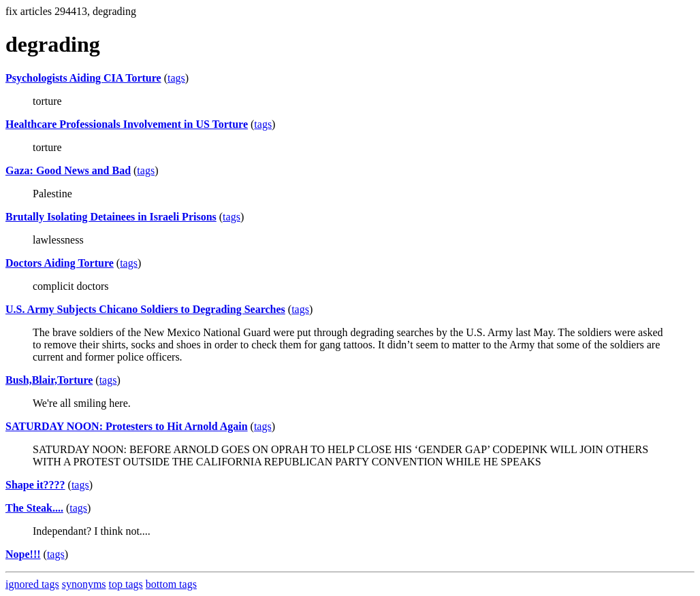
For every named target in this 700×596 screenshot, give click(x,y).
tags (176, 78)
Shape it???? (35, 485)
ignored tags (32, 584)
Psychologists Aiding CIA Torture (83, 78)
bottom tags (171, 584)
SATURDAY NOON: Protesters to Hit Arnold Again (127, 426)
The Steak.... (34, 508)
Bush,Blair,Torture (49, 380)
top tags (126, 584)
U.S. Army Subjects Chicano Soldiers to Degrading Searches (145, 309)
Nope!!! (23, 554)
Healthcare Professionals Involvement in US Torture (127, 124)
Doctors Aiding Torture (60, 263)
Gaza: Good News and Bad (68, 170)
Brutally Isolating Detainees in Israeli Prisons (111, 217)
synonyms (84, 584)
